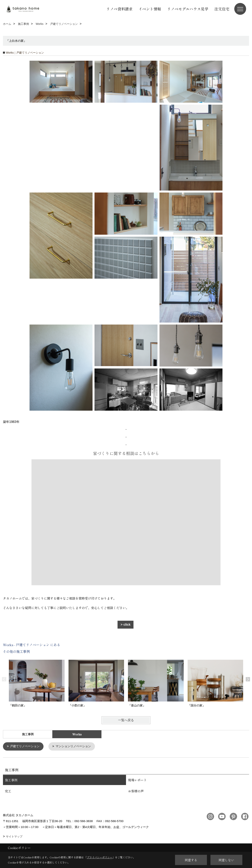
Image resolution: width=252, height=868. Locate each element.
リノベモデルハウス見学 (188, 9)
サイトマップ (14, 836)
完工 (8, 791)
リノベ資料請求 (119, 9)
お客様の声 (136, 791)
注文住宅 (222, 9)
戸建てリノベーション (25, 746)
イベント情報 (150, 9)
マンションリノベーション (73, 746)
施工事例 (28, 734)
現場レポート (137, 780)
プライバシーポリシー (100, 857)
